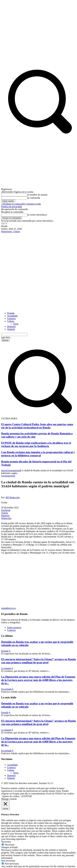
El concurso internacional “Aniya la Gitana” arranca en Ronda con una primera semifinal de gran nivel (38, 661)
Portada (5, 651)
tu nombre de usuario (37, 195)
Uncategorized (14, 470)
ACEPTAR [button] (27, 796)
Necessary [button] (6, 842)
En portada (6, 689)
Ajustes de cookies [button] (11, 796)
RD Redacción (13, 497)
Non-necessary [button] (8, 861)
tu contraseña (34, 198)
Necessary (10, 845)
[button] (38, 416)
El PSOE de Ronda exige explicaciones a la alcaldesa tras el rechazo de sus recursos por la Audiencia (36, 444)
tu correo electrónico (37, 215)
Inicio (4, 470)
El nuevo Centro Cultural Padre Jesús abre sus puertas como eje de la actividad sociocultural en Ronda (37, 426)
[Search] (5, 340)
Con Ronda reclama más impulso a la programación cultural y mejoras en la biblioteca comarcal (38, 454)
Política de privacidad (12, 207)
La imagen (6, 668)
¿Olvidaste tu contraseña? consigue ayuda (21, 204)
